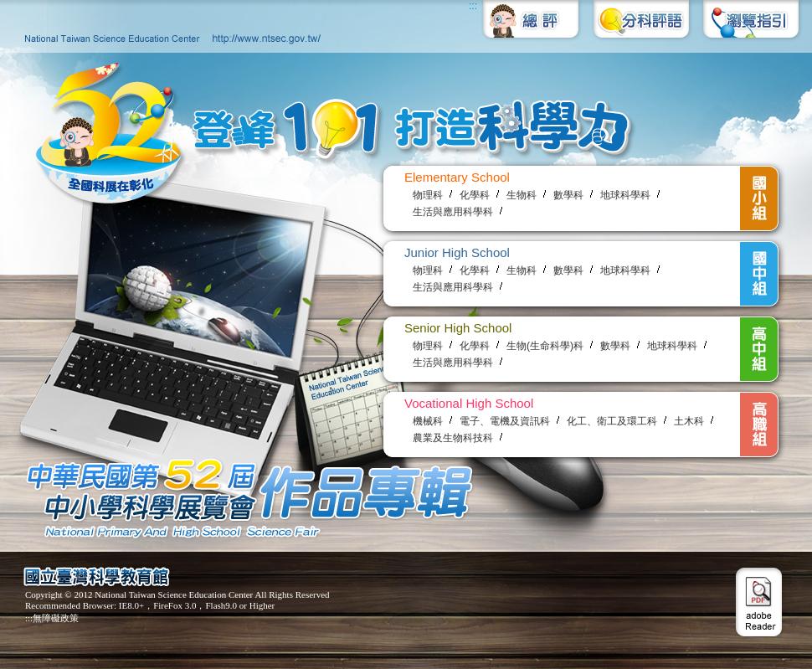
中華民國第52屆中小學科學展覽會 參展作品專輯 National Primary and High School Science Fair (243, 497)
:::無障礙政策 (52, 618)
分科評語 (640, 26)
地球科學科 (625, 195)
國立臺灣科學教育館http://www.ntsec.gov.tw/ (169, 26)
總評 (532, 26)
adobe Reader (759, 602)
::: (473, 6)
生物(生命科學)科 (545, 346)
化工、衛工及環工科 (612, 421)
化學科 (475, 195)
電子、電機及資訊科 (505, 421)
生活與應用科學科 (453, 212)
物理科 (428, 195)
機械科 (428, 421)
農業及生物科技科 (453, 438)
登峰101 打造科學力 (320, 136)
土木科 (689, 421)
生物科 (522, 195)
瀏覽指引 (749, 26)
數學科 (568, 195)
